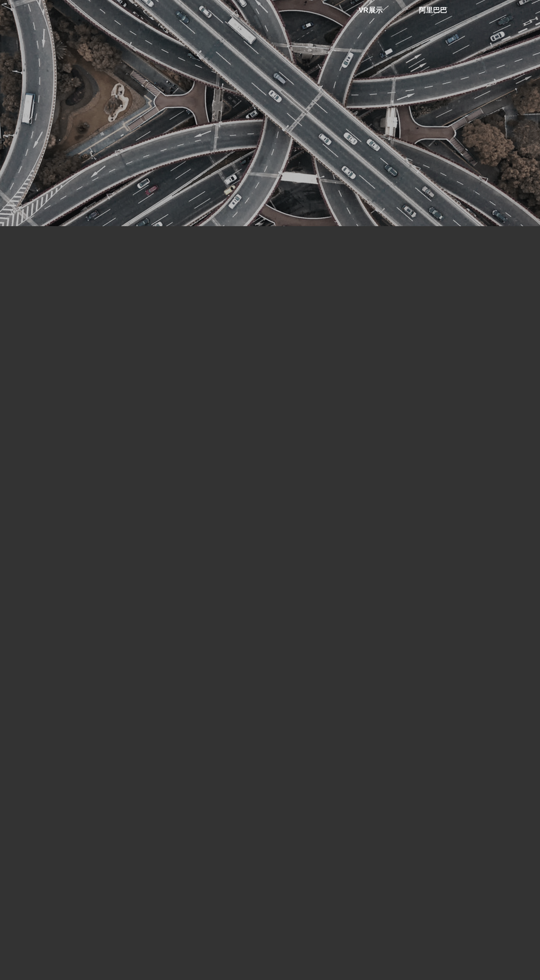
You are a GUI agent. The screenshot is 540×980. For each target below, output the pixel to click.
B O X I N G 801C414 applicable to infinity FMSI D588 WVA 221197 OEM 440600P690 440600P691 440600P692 (58, 779)
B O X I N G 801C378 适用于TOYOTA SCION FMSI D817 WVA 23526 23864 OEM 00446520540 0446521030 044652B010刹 (333, 779)
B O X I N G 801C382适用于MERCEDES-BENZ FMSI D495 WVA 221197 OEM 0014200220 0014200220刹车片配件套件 (201, 779)
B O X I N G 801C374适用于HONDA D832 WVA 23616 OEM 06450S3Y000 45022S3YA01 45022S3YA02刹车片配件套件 (469, 779)
